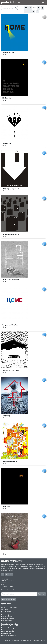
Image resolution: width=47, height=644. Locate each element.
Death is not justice (7, 615)
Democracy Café (6, 634)
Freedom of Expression (8, 619)
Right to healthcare (7, 621)
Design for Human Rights (8, 635)
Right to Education (7, 617)
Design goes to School (8, 632)
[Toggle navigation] (43, 2)
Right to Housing (6, 611)
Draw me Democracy (7, 630)
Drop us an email (9, 599)
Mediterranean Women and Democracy (12, 626)
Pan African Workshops (8, 628)
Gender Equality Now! (7, 613)
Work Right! (5, 609)
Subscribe (41, 594)
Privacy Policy (36, 640)
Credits (43, 640)
